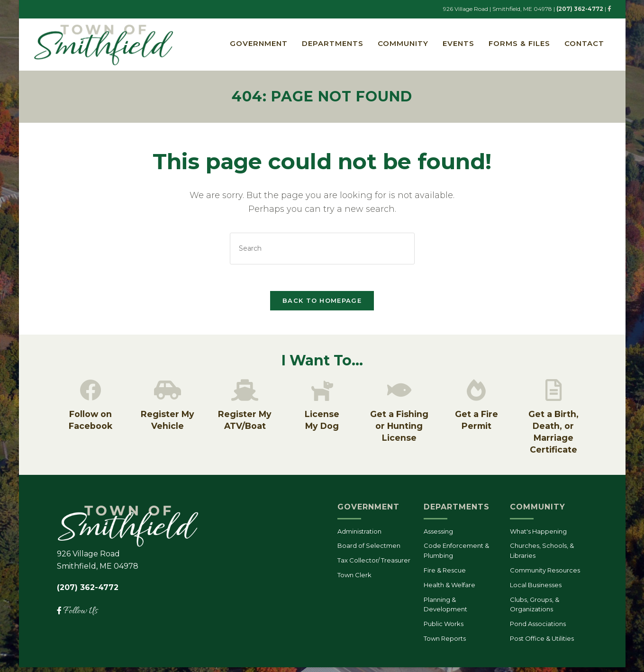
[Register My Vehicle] (168, 394)
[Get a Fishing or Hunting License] (399, 394)
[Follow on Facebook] (91, 394)
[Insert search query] (322, 249)
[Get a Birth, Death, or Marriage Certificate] (553, 394)
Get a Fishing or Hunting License (399, 431)
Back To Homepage (322, 303)
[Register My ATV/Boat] (245, 394)
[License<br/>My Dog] (322, 394)
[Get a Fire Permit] (476, 394)
